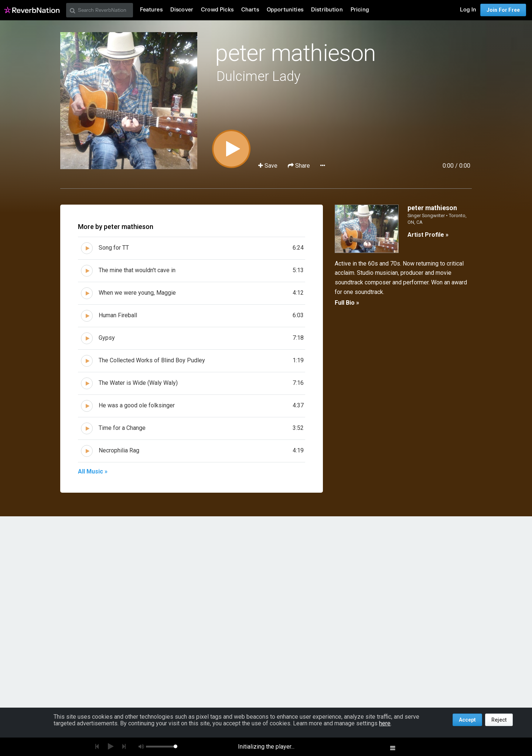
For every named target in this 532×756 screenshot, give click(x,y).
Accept (467, 720)
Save (269, 166)
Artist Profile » (428, 235)
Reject (499, 720)
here (385, 723)
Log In (468, 10)
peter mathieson (295, 53)
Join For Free (503, 10)
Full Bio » (347, 303)
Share (300, 166)
